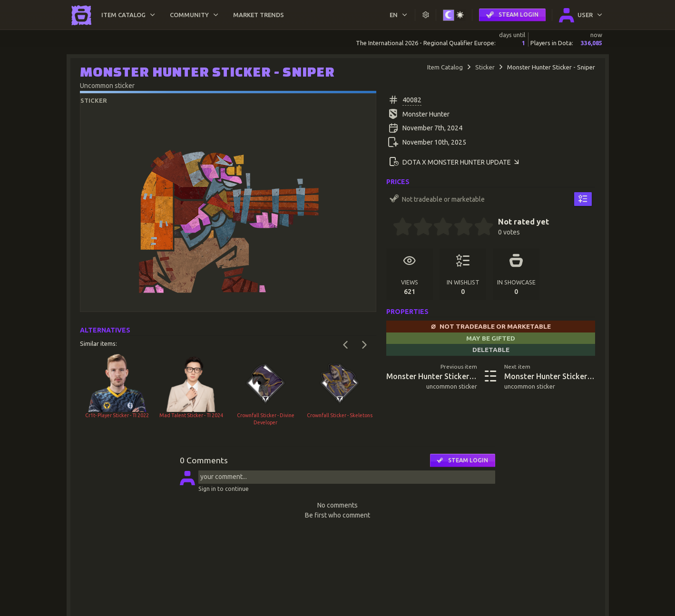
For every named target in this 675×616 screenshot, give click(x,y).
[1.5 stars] (418, 228)
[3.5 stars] (459, 228)
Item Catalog (445, 67)
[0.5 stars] (398, 228)
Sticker (485, 67)
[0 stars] (389, 228)
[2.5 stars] (439, 228)
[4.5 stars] (479, 228)
